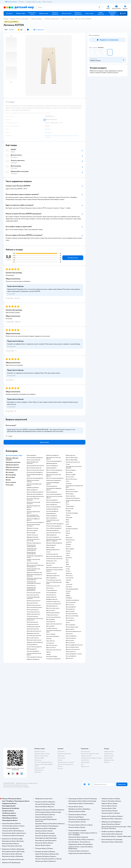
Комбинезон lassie (51, 573)
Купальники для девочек (72, 600)
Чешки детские (50, 641)
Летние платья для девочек (54, 507)
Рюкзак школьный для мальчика (35, 470)
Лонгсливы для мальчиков (34, 636)
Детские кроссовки (52, 645)
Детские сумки (70, 640)
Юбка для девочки (32, 649)
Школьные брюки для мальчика (35, 466)
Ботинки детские (71, 496)
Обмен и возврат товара (41, 756)
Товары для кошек (109, 751)
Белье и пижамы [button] (11, 482)
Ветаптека (107, 762)
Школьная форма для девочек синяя (35, 475)
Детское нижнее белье (72, 616)
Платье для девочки (32, 645)
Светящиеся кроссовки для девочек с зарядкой (54, 540)
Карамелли (69, 573)
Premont (68, 571)
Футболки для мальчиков (34, 605)
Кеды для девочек (51, 545)
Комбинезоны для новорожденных (32, 549)
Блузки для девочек (52, 516)
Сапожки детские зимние (73, 462)
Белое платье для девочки (53, 502)
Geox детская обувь (52, 656)
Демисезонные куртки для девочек (54, 475)
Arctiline (68, 591)
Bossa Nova (69, 558)
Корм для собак (108, 758)
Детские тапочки (51, 648)
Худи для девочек (51, 513)
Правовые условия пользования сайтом (27, 783)
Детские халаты (70, 611)
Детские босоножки (71, 479)
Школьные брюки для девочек (35, 492)
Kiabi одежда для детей (72, 589)
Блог (82, 764)
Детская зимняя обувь (72, 492)
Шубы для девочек (51, 468)
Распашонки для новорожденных (31, 546)
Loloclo (68, 553)
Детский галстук (70, 643)
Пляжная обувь (70, 506)
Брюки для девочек (52, 505)
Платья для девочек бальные (34, 657)
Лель (67, 560)
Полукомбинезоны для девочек (53, 521)
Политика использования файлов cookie (44, 765)
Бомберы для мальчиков (33, 627)
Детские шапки (70, 629)
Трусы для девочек (71, 607)
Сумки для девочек (71, 656)
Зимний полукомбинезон (53, 617)
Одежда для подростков (53, 576)
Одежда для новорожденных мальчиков (35, 575)
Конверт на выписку (32, 535)
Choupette (69, 526)
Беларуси (26, 787)
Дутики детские (70, 489)
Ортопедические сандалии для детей (74, 486)
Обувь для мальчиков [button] (13, 467)
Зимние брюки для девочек (54, 528)
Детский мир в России (10, 787)
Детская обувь (50, 626)
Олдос (68, 520)
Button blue (69, 538)
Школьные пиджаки (32, 530)
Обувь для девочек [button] (12, 470)
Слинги (48, 552)
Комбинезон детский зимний (54, 559)
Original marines (70, 540)
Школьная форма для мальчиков (32, 463)
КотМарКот (69, 598)
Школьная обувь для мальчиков (35, 496)
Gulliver (68, 515)
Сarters (68, 555)
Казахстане (19, 787)
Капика (68, 531)
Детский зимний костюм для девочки (54, 497)
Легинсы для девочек (52, 466)
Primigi (68, 464)
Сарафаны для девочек (33, 488)
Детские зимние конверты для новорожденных (35, 566)
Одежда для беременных (53, 550)
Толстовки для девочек (33, 651)
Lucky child (69, 585)
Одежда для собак (109, 760)
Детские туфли (50, 547)
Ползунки (49, 565)
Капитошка (69, 587)
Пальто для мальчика (32, 622)
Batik (67, 562)
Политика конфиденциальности (43, 762)
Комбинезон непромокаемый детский (55, 570)
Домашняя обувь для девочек (54, 543)
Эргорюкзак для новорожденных (31, 553)
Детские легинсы (68, 19)
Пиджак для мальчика (52, 615)
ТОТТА (68, 593)
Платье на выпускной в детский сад (33, 540)
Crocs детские (50, 643)
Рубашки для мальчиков (33, 614)
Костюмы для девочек (52, 511)
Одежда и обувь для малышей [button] (12, 459)
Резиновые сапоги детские (54, 650)
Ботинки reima (70, 477)
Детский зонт (70, 658)
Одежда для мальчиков (33, 633)
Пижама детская (70, 609)
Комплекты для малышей (33, 593)
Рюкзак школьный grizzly (34, 460)
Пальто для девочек (52, 486)
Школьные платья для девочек (35, 478)
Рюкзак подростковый (72, 627)
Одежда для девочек (52, 463)
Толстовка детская (51, 593)
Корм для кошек (109, 754)
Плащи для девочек (52, 590)
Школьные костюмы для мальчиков (33, 503)
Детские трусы (70, 618)
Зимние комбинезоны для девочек (34, 654)
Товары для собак (109, 756)
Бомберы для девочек (52, 509)
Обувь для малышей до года (34, 572)
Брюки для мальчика (32, 603)
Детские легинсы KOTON (83, 19)
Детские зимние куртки (53, 608)
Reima (67, 522)
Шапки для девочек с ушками (74, 654)
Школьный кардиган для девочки (33, 506)
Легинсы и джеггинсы (52, 19)
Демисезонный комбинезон (54, 556)
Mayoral (68, 533)
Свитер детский (51, 622)
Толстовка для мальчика (33, 612)
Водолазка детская (51, 597)
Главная (6, 19)
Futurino (68, 547)
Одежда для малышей (32, 537)
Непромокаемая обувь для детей (73, 501)
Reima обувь (69, 472)
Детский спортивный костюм (55, 568)
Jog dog (48, 654)
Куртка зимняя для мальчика (34, 607)
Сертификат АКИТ (40, 768)
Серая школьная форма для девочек (34, 485)
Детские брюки (51, 619)
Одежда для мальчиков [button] (13, 462)
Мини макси (69, 576)
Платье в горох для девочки (54, 526)
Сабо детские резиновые (73, 498)
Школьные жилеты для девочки (35, 522)
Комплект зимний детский (54, 604)
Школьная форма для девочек (35, 458)
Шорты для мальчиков (33, 629)
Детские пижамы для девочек (54, 470)
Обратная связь (39, 770)
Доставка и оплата (40, 751)
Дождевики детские (52, 599)
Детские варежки (71, 625)
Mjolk (67, 564)
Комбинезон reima (51, 561)
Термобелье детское (52, 606)
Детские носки (70, 605)
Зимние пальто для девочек (34, 647)
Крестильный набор (32, 563)
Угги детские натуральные (53, 659)
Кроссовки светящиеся (53, 636)
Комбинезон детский (52, 554)
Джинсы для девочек (52, 500)
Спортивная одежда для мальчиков (33, 598)
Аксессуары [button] (10, 485)
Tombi (67, 481)
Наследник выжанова (72, 529)
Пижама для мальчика (33, 624)
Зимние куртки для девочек (54, 494)
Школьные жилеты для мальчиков (33, 499)
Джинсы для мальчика (33, 638)
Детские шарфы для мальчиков (74, 645)
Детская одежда (37, 19)
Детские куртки (51, 563)
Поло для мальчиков (32, 616)
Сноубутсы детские (52, 628)
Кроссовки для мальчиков (53, 533)
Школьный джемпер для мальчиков (33, 525)
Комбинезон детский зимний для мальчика (35, 619)
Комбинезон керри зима (53, 602)
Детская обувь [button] (10, 477)
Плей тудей (69, 517)
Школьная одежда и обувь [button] (14, 455)
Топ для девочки (70, 620)
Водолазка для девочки (53, 530)
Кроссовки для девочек (53, 537)
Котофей (68, 511)
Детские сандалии (71, 470)
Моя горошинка (31, 585)
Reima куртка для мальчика (34, 640)
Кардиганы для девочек (33, 659)
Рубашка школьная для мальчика (33, 481)
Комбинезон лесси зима (53, 586)
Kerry (67, 535)
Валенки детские (70, 455)
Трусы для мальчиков (72, 614)
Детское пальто (51, 610)
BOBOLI (68, 596)
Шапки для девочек (71, 636)
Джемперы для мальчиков (34, 631)
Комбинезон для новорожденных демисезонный (31, 589)
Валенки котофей (71, 475)
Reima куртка (50, 588)
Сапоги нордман (51, 634)
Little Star (68, 580)
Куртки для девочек (52, 518)
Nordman (49, 639)
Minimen (68, 567)
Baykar (68, 582)
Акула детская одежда (72, 513)
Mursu (68, 504)
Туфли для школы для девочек (35, 494)
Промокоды (38, 760)
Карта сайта (38, 772)
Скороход (69, 484)
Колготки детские (71, 602)
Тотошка (68, 551)
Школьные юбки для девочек (35, 472)
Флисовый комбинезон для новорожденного (34, 579)
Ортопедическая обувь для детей (54, 631)
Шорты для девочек (52, 492)
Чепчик (68, 623)
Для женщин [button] (10, 472)
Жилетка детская (51, 595)
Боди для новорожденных (34, 543)
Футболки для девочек (53, 455)
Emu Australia (70, 578)
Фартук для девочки (32, 490)
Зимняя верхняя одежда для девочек (54, 489)
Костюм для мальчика (33, 610)
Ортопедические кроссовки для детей (74, 467)
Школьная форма (31, 455)
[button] (123, 13)
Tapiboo (48, 652)
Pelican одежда (70, 549)
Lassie (67, 524)
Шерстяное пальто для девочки (55, 524)
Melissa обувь (70, 494)
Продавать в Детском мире (42, 754)
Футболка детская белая (53, 613)
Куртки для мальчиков (33, 595)
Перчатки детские (71, 638)
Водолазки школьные (33, 528)
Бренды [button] (8, 480)
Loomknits (69, 542)
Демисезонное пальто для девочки (53, 458)
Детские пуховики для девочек (55, 478)
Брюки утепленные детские (54, 624)
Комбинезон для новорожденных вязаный (34, 582)
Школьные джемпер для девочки (33, 512)
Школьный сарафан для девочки (33, 519)
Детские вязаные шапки (72, 647)
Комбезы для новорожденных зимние (35, 557)
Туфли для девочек (51, 535)
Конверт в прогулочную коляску (33, 560)
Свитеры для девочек (52, 472)
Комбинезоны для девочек (54, 480)
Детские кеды (70, 509)
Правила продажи (39, 758)
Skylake (29, 509)
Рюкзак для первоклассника (73, 631)
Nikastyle (68, 544)
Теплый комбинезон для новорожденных (33, 570)
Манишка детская (71, 652)
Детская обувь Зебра (72, 460)
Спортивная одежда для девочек (53, 483)
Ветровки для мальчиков (33, 601)
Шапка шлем (69, 634)
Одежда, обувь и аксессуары (19, 19)
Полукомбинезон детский (54, 580)
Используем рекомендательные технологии (16, 785)
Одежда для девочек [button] (12, 465)
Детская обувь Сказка (72, 458)
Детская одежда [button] (11, 475)
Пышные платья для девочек (54, 461)
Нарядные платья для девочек (35, 642)
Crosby (68, 569)
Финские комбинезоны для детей (54, 583)
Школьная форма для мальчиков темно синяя (33, 516)
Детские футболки (51, 578)
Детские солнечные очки (73, 649)
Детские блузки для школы (34, 468)
